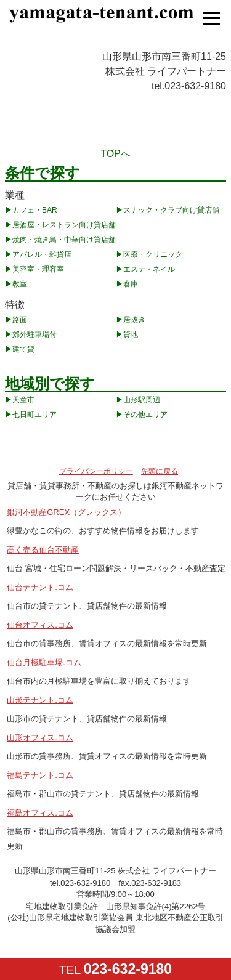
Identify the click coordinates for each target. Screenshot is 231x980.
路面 (20, 320)
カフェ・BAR (35, 210)
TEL (115, 969)
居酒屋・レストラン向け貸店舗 (64, 225)
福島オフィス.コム (40, 813)
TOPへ (115, 154)
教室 (20, 284)
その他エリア (145, 415)
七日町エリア (34, 415)
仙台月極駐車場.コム (44, 662)
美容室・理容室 (38, 269)
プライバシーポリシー (96, 471)
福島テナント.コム (40, 775)
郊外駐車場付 (34, 334)
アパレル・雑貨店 (42, 254)
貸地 (131, 334)
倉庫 (131, 284)
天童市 (23, 400)
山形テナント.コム (40, 700)
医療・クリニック (153, 254)
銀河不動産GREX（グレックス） (66, 512)
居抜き (134, 320)
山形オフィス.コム (40, 738)
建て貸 (23, 349)
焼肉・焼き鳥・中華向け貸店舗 (64, 240)
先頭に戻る (160, 471)
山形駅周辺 (142, 400)
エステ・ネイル (149, 269)
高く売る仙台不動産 (43, 550)
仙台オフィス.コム (40, 625)
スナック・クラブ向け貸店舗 (171, 210)
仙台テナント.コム (40, 587)
